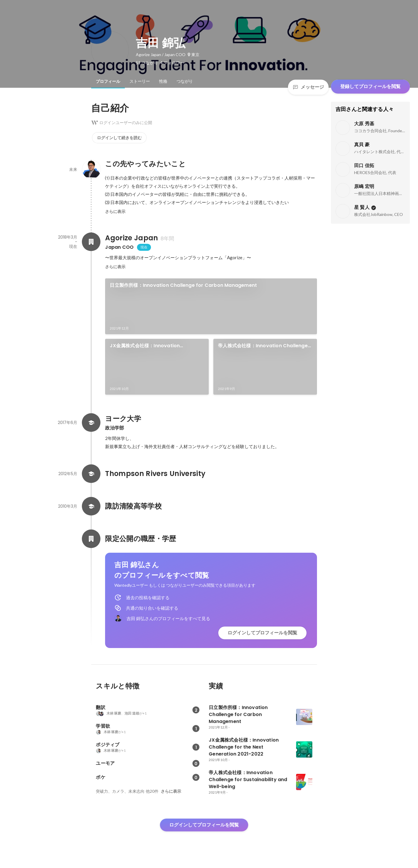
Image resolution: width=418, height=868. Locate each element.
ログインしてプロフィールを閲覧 (262, 633)
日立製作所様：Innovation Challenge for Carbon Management (183, 285)
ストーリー (140, 81)
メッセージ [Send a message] (308, 87)
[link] (211, 306)
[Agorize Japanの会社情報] (91, 242)
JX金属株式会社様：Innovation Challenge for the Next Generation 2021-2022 (152, 346)
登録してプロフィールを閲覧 (370, 86)
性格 (163, 81)
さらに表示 (115, 212)
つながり (185, 81)
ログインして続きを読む (119, 138)
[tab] (108, 81)
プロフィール (108, 81)
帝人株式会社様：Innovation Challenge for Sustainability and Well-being (263, 346)
